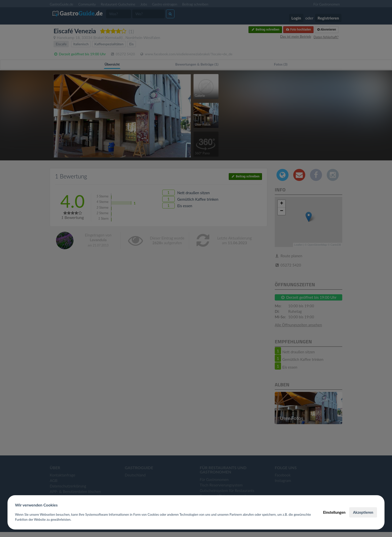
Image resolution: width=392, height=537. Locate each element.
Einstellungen (334, 512)
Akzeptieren (363, 512)
